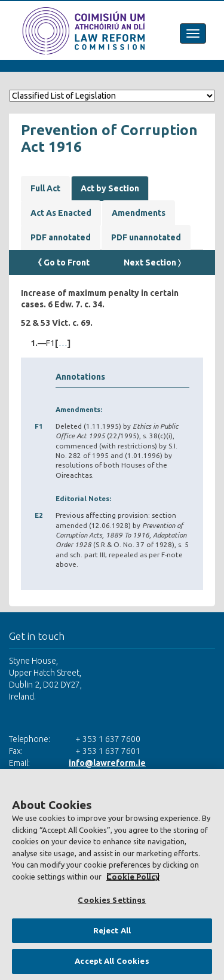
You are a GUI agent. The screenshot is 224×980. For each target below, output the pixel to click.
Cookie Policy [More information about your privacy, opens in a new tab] (133, 877)
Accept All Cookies (112, 961)
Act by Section (110, 188)
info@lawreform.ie (107, 763)
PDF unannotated (146, 237)
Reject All (112, 930)
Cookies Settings (112, 900)
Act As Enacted (61, 213)
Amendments (139, 213)
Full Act (45, 188)
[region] (112, 874)
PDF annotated (61, 237)
